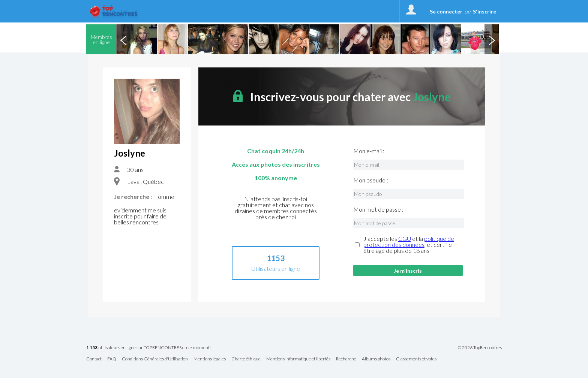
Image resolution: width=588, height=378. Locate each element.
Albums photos (376, 359)
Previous (123, 39)
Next (492, 39)
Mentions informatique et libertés (298, 359)
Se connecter (446, 11)
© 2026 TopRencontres (480, 348)
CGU (405, 238)
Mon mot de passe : (378, 209)
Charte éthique (246, 359)
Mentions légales (210, 359)
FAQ (112, 359)
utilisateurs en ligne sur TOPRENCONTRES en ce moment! (148, 348)
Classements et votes (416, 359)
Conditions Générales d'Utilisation (155, 359)
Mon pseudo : (371, 180)
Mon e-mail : (369, 151)
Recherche (346, 359)
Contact (94, 359)
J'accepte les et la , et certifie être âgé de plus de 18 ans (409, 245)
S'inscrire (484, 11)
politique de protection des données (409, 241)
